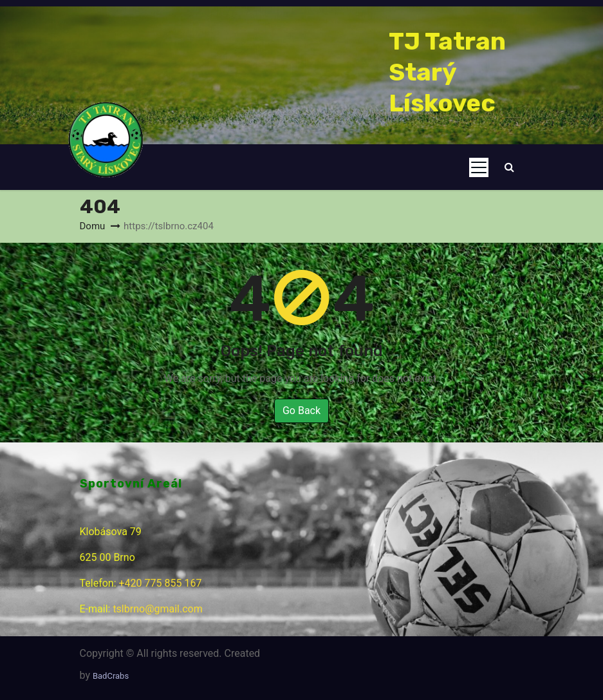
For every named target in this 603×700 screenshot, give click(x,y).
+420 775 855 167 (161, 583)
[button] (509, 167)
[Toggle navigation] (479, 167)
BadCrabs (111, 676)
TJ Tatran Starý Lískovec (447, 72)
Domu (93, 226)
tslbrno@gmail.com (157, 609)
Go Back (301, 411)
